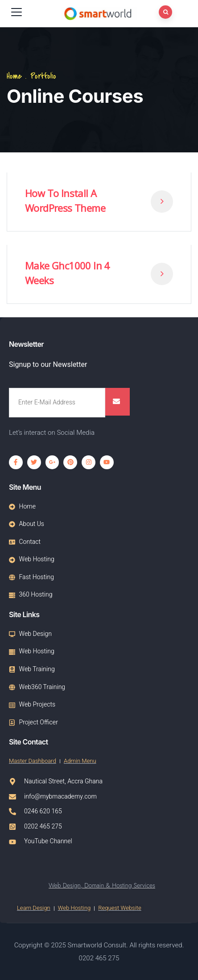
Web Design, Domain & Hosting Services (102, 885)
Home (14, 76)
